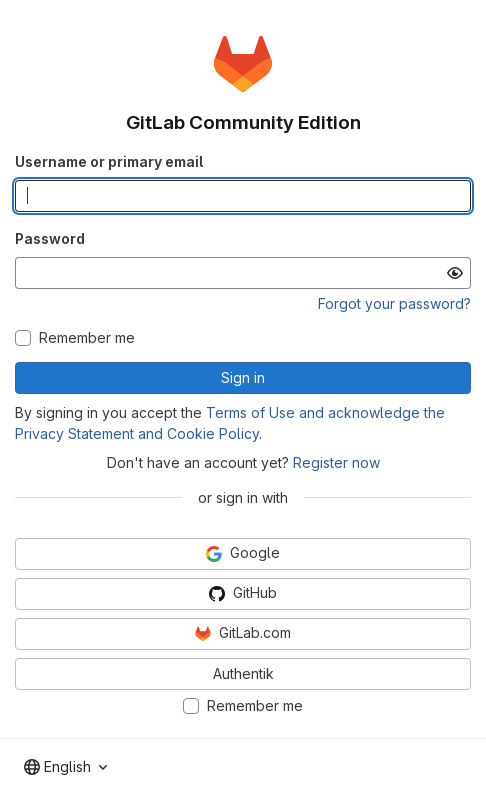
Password (50, 238)
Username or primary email (109, 161)
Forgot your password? (394, 303)
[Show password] (455, 273)
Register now (336, 462)
